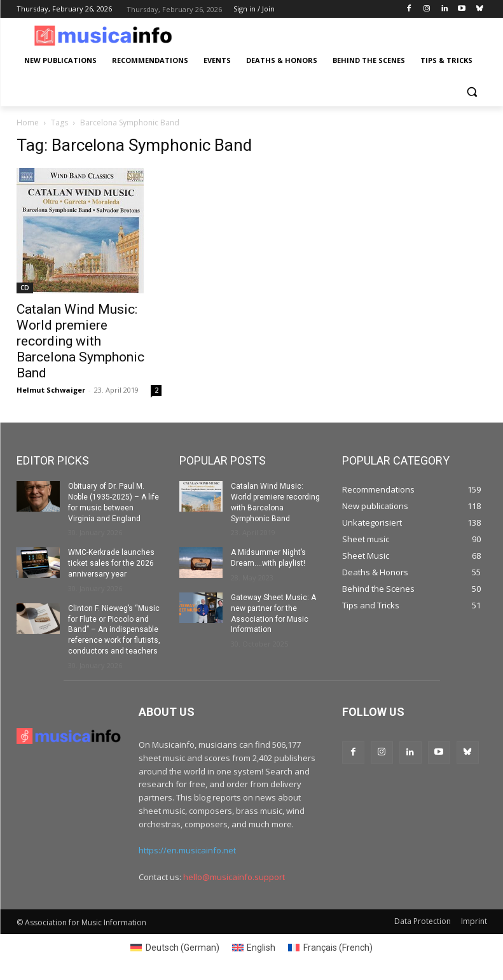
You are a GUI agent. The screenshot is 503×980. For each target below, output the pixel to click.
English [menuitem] (261, 948)
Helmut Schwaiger (51, 390)
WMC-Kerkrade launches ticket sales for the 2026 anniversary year (111, 563)
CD (25, 288)
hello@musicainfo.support (234, 877)
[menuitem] (175, 948)
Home (28, 122)
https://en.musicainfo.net (187, 850)
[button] (472, 91)
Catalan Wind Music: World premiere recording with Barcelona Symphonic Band (80, 341)
